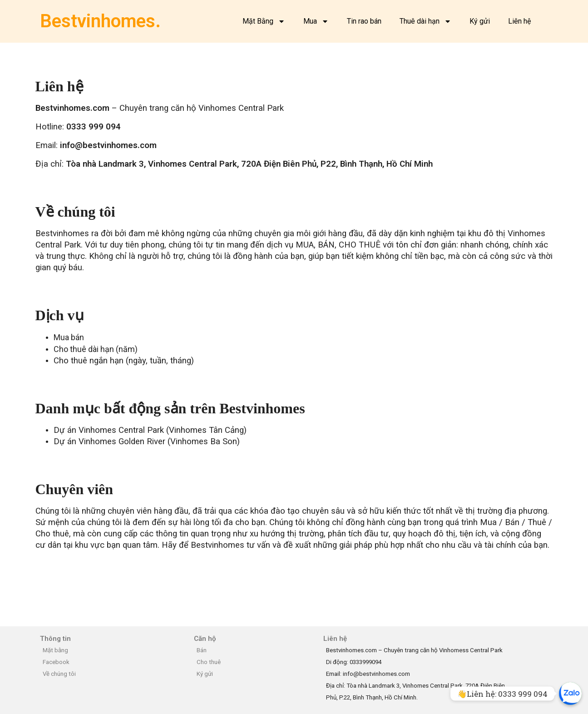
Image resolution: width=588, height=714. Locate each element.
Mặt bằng (55, 650)
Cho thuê (209, 662)
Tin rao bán (364, 21)
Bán (202, 650)
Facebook (56, 662)
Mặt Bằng (264, 21)
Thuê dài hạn (425, 21)
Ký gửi (480, 21)
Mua (316, 21)
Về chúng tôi (59, 674)
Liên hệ (519, 21)
